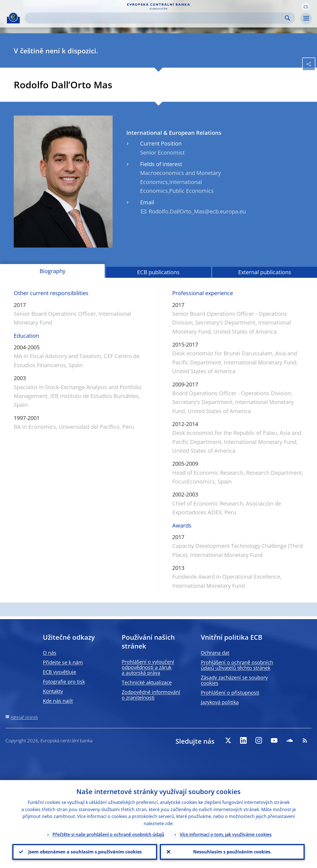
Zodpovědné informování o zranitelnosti (151, 695)
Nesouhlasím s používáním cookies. (232, 852)
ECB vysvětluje (59, 672)
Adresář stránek (24, 717)
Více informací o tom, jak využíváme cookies (226, 834)
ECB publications (158, 272)
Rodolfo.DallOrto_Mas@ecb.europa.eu (197, 211)
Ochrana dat (215, 653)
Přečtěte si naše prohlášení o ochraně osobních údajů (108, 834)
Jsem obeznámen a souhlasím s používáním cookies (85, 852)
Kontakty (53, 691)
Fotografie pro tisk (64, 682)
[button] (306, 6)
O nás (50, 653)
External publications (265, 272)
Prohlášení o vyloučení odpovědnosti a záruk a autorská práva (148, 667)
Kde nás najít (58, 701)
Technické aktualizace (147, 682)
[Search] (155, 18)
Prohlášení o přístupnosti (230, 693)
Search (287, 18)
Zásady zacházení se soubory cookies (234, 680)
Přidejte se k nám (63, 662)
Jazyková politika (220, 702)
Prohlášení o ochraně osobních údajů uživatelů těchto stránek (237, 665)
